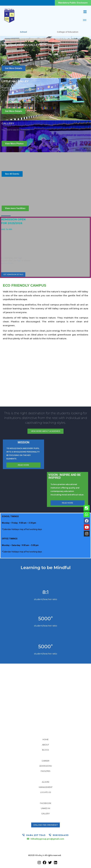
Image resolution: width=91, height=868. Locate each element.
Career (46, 761)
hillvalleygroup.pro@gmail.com (47, 839)
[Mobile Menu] (85, 12)
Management (46, 787)
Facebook (45, 803)
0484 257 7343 (36, 835)
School (23, 32)
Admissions (46, 766)
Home (45, 739)
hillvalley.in (40, 855)
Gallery (46, 813)
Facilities (46, 771)
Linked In (45, 808)
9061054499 (61, 835)
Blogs (45, 750)
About (45, 745)
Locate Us (46, 792)
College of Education (68, 32)
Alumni (46, 782)
